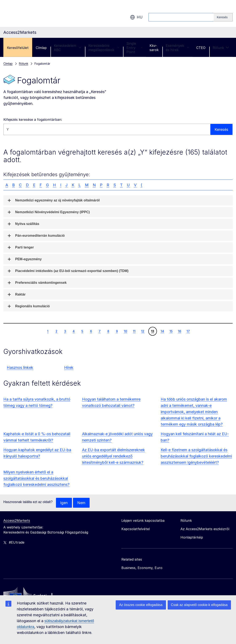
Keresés (221, 129)
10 (125, 331)
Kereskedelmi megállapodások (104, 48)
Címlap (41, 48)
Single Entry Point (134, 48)
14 (162, 331)
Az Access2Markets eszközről (205, 529)
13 (152, 331)
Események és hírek (177, 48)
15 (171, 331)
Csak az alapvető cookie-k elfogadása (199, 605)
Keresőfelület (18, 48)
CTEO (201, 48)
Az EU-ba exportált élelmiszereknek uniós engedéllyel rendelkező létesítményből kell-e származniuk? (113, 456)
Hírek (69, 367)
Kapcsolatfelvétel (136, 529)
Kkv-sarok (154, 48)
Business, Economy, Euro (142, 568)
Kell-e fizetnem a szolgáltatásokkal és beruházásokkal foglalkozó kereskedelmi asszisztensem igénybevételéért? (196, 456)
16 (179, 331)
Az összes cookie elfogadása (141, 605)
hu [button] (136, 17)
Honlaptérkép (192, 538)
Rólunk (221, 48)
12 (143, 331)
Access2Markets (17, 521)
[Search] (223, 17)
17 (188, 331)
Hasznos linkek (20, 367)
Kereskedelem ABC (68, 48)
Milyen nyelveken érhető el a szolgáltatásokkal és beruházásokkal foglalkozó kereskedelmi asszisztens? (36, 478)
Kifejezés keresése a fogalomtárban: (33, 120)
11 (134, 331)
